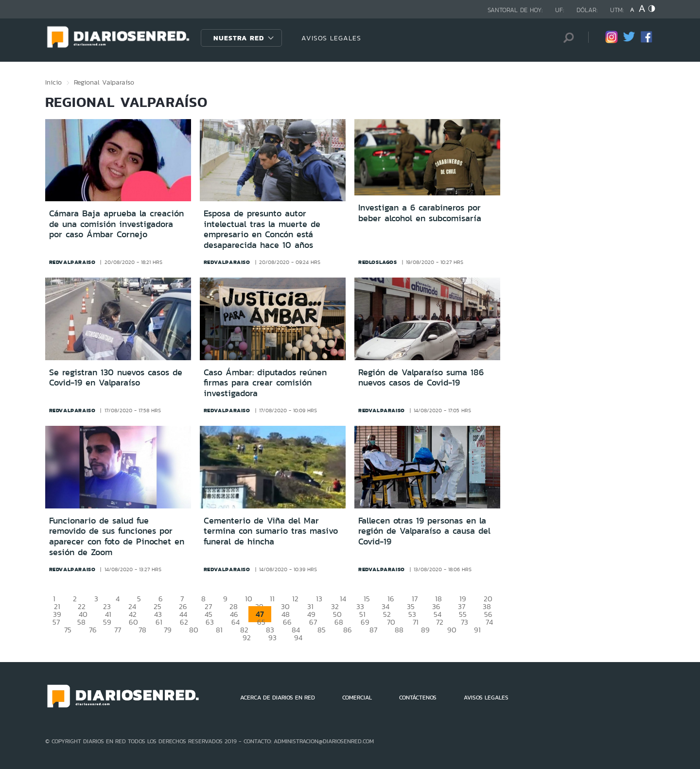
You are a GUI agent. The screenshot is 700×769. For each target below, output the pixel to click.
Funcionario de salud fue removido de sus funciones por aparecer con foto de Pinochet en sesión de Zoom (117, 536)
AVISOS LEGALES (331, 38)
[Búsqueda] (566, 38)
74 (489, 622)
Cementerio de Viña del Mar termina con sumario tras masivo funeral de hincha (271, 531)
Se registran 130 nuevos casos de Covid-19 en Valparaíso (116, 378)
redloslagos (378, 262)
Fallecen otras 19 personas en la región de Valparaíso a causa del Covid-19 (424, 531)
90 (452, 630)
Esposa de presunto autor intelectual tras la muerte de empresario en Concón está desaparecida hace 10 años (262, 229)
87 (373, 630)
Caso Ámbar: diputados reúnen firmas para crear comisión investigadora (265, 383)
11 (272, 599)
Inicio (53, 82)
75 (68, 630)
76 (93, 630)
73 (464, 622)
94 (298, 638)
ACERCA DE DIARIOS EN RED (278, 698)
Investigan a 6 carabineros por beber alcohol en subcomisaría (420, 213)
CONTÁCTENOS (418, 698)
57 (56, 622)
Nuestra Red (239, 38)
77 (118, 630)
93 (272, 638)
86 (348, 630)
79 (168, 630)
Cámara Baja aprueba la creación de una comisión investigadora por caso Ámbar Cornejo (116, 224)
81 (219, 630)
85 (322, 630)
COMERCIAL (357, 698)
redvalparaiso (72, 262)
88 (399, 630)
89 (425, 630)
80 (194, 630)
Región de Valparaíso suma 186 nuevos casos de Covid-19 (421, 378)
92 (247, 638)
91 (477, 630)
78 (142, 630)
